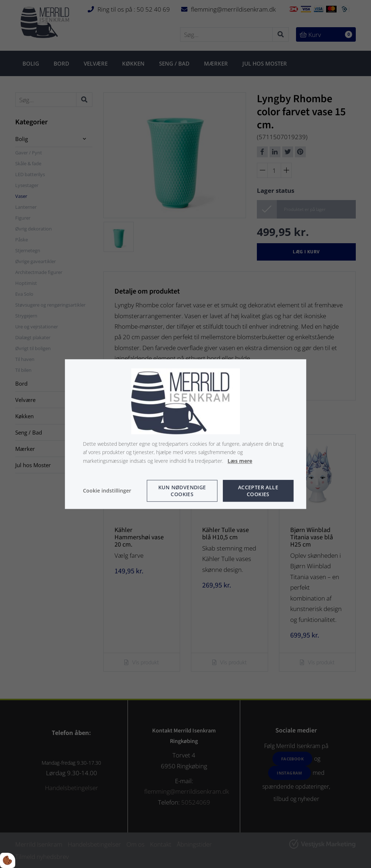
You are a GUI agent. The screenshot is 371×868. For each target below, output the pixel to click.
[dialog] (185, 434)
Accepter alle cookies (258, 491)
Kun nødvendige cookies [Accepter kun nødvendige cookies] (182, 491)
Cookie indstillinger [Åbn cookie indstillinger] (107, 491)
